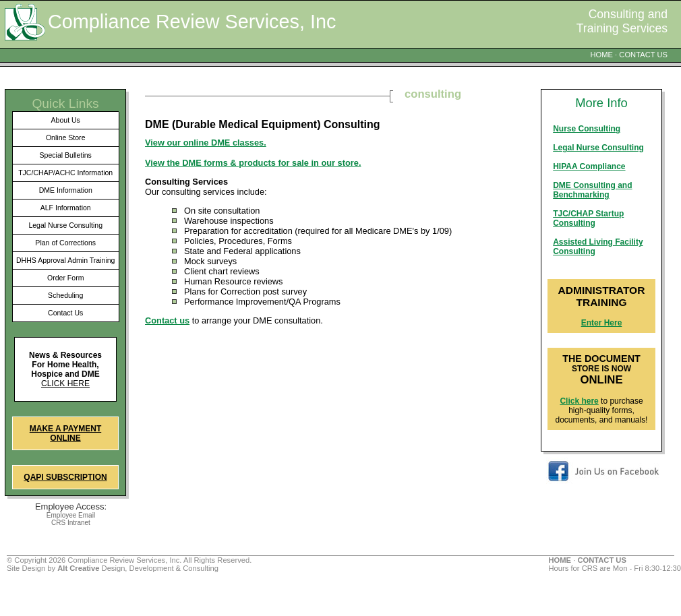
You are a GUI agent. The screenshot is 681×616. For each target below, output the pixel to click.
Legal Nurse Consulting (65, 225)
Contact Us (65, 313)
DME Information (66, 190)
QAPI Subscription (65, 477)
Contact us (167, 320)
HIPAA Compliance (589, 166)
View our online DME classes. (206, 143)
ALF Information (66, 208)
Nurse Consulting (587, 129)
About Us (66, 120)
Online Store (66, 137)
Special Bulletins (66, 155)
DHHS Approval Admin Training (66, 260)
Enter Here (602, 323)
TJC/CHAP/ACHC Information (65, 173)
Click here (65, 383)
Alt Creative (78, 568)
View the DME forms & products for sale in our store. (253, 163)
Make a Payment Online (65, 433)
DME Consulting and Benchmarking (592, 190)
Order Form (66, 278)
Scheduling (65, 295)
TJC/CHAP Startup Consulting (588, 218)
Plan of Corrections (65, 243)
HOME (601, 55)
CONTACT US (643, 55)
